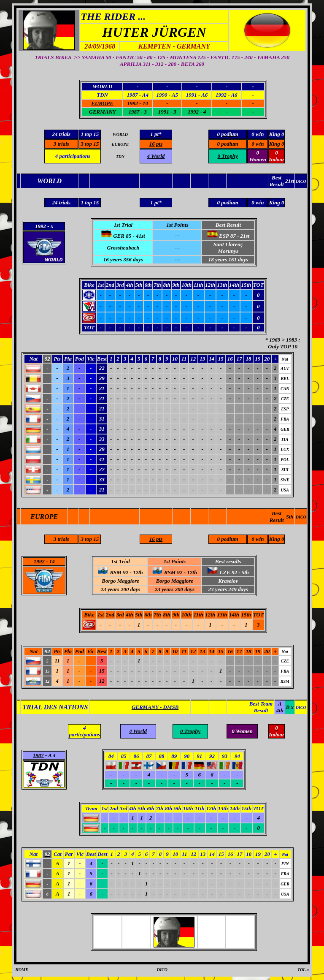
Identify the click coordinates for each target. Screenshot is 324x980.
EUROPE (44, 517)
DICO (301, 517)
